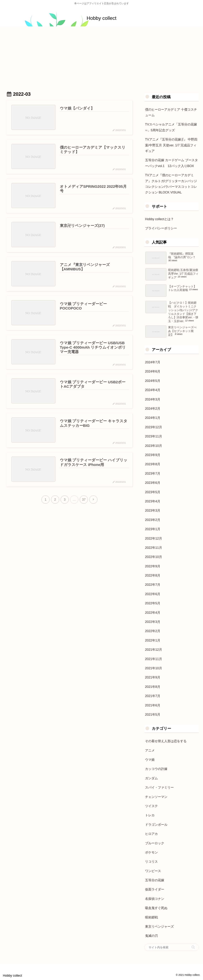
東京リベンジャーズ (159, 927)
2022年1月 (153, 640)
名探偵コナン (155, 899)
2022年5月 (153, 603)
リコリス (151, 862)
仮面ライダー (155, 889)
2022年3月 (153, 622)
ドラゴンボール (156, 825)
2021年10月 (154, 668)
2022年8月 (153, 575)
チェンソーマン (156, 797)
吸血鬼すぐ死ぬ (156, 908)
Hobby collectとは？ (159, 219)
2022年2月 (153, 631)
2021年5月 (153, 715)
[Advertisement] (101, 55)
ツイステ (151, 806)
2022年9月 (153, 566)
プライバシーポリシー (161, 228)
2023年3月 (153, 511)
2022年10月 (154, 557)
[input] (172, 947)
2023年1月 (153, 529)
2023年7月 (153, 474)
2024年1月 (153, 418)
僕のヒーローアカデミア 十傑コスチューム (171, 112)
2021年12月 (154, 650)
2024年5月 (153, 381)
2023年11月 (154, 436)
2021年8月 (153, 687)
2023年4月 (153, 501)
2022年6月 (153, 594)
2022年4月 (153, 613)
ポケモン (151, 852)
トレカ (150, 815)
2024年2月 (153, 409)
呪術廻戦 (151, 917)
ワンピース (153, 871)
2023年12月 (154, 427)
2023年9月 (153, 455)
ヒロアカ (151, 834)
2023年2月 (153, 520)
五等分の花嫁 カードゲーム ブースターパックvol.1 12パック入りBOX (171, 163)
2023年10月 (154, 446)
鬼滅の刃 (151, 936)
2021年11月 (154, 659)
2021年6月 (153, 705)
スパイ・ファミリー (159, 787)
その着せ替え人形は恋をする (166, 741)
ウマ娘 (150, 760)
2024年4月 (153, 390)
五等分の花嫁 (155, 880)
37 (84, 500)
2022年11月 (154, 548)
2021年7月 (153, 696)
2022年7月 (153, 585)
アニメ (150, 750)
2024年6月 (153, 371)
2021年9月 (153, 677)
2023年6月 (153, 483)
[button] (193, 947)
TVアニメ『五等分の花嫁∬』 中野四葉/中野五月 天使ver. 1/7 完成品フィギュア (171, 145)
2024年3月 (153, 399)
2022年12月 (154, 538)
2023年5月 (153, 492)
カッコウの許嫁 (156, 769)
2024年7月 (153, 362)
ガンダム (151, 778)
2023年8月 (153, 464)
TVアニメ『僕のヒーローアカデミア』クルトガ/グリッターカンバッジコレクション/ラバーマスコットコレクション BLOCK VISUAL (171, 184)
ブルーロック (155, 843)
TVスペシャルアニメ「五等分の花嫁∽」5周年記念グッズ (171, 127)
